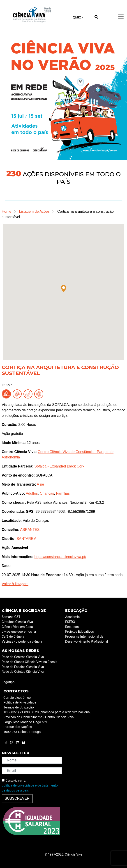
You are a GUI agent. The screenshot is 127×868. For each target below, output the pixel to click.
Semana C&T (11, 617)
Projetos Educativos (80, 632)
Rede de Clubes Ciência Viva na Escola (30, 662)
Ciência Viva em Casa (17, 627)
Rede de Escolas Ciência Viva (23, 667)
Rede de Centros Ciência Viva (23, 657)
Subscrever (17, 798)
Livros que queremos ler (19, 632)
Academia (72, 617)
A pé (40, 484)
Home (7, 211)
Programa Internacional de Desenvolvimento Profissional (87, 639)
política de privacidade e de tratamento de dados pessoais (30, 788)
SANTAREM (26, 539)
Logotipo (8, 682)
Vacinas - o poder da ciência (22, 642)
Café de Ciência (13, 637)
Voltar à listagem (15, 584)
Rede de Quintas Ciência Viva (23, 672)
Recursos (72, 627)
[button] (64, 289)
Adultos (32, 493)
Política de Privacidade (20, 702)
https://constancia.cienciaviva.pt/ (60, 557)
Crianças (47, 493)
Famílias (63, 493)
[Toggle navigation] (121, 17)
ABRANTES (30, 530)
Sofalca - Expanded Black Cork (59, 466)
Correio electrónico (17, 698)
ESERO (70, 622)
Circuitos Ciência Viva (17, 622)
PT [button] (77, 17)
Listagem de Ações (34, 211)
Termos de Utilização (19, 707)
